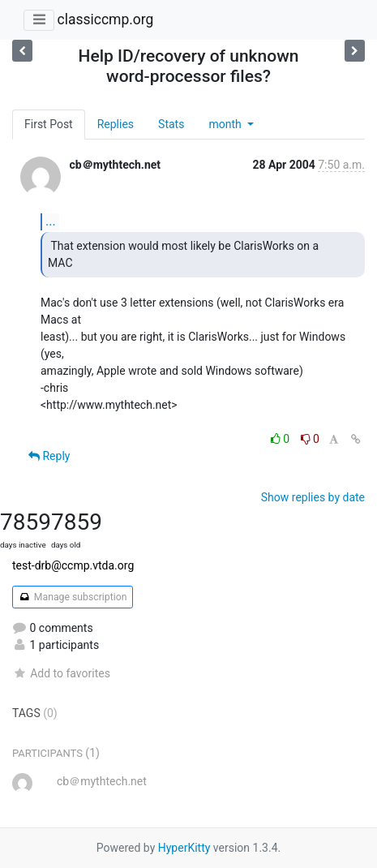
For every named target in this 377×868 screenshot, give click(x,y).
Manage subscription (73, 597)
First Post (49, 124)
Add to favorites (61, 673)
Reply (49, 456)
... (51, 221)
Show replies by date (313, 497)
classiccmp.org (105, 19)
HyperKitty (184, 848)
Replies (116, 124)
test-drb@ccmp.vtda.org (73, 565)
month (226, 124)
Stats (171, 124)
